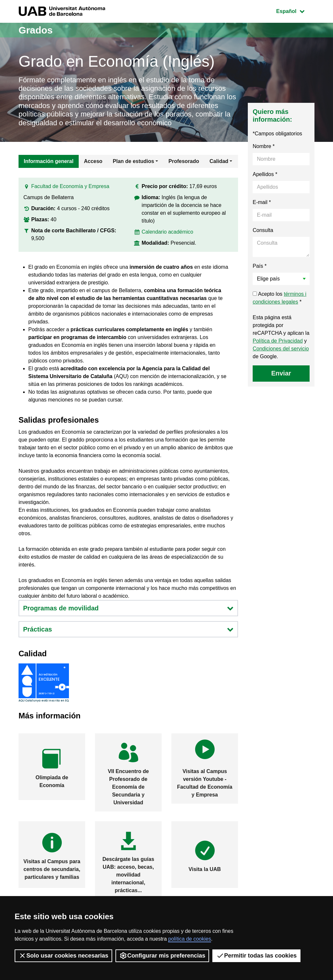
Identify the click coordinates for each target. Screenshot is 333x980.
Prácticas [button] (128, 629)
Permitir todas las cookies (256, 956)
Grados (36, 30)
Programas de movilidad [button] (128, 608)
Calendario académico (168, 232)
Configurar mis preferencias (162, 956)
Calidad (219, 161)
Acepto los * (280, 298)
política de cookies (190, 939)
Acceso (93, 161)
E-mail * (262, 202)
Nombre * (264, 146)
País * (260, 266)
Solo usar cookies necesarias (63, 956)
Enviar (281, 373)
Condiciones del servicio (281, 349)
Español (295, 11)
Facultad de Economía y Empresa (70, 186)
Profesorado (184, 161)
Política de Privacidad (278, 341)
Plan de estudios (133, 161)
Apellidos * (265, 174)
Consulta (263, 230)
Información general (49, 161)
